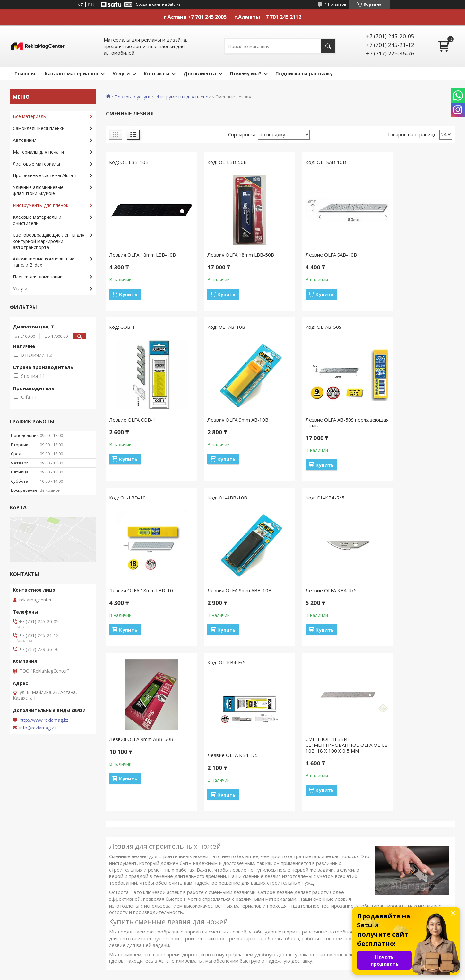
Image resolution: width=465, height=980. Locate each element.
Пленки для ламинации (38, 277)
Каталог (22, 859)
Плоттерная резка (374, 859)
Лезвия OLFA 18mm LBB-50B (232, 255)
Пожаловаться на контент (256, 974)
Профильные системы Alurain (45, 175)
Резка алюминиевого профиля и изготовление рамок (389, 872)
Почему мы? (246, 73)
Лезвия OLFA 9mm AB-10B (140, 420)
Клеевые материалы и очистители (37, 220)
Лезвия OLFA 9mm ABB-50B (230, 574)
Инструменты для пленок (183, 97)
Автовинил (25, 140)
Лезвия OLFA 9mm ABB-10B (409, 420)
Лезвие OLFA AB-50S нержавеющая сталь (222, 422)
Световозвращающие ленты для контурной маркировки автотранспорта (49, 241)
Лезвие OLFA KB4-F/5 (313, 590)
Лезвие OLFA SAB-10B (313, 255)
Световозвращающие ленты (272, 924)
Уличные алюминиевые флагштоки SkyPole (38, 190)
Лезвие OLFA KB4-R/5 (135, 590)
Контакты (156, 73)
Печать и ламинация (376, 850)
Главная (25, 73)
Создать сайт (148, 4)
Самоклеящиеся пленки (39, 128)
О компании (26, 869)
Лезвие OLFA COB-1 (400, 255)
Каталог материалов (71, 73)
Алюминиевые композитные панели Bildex (44, 262)
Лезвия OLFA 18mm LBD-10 (319, 420)
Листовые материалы (36, 164)
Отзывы (135, 869)
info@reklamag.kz (38, 728)
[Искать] (328, 46)
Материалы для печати (38, 152)
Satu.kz (262, 968)
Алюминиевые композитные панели (280, 934)
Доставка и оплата (148, 859)
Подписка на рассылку (304, 73)
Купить (128, 294)
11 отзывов (336, 4)
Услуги (121, 73)
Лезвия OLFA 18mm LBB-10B (142, 255)
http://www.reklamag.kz (44, 720)
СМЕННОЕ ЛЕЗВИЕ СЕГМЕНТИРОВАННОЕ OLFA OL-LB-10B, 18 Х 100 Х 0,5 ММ (411, 580)
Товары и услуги (133, 97)
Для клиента (200, 73)
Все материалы (30, 116)
